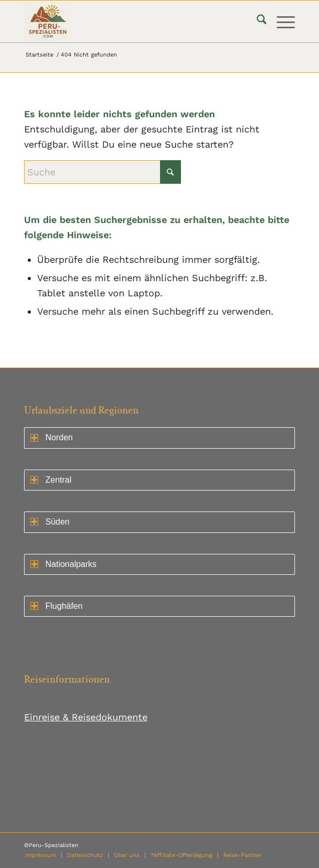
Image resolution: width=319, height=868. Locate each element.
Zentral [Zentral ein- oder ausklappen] (51, 480)
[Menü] (281, 21)
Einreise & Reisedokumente (86, 717)
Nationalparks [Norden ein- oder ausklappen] (64, 564)
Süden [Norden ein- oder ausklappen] (50, 522)
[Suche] (257, 21)
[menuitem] (257, 21)
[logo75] (133, 21)
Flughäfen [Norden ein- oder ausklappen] (56, 606)
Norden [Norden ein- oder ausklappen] (52, 437)
